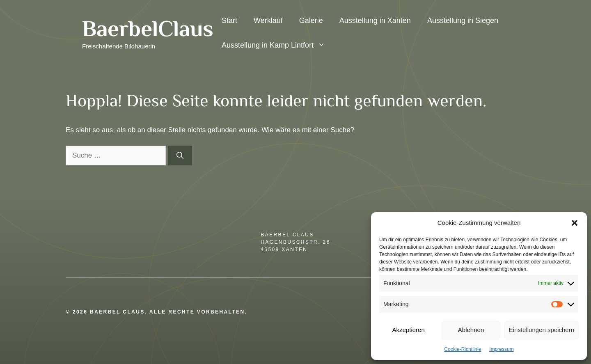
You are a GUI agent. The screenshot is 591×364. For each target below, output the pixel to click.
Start (229, 21)
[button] (575, 223)
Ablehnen (471, 330)
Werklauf (268, 21)
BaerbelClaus (148, 28)
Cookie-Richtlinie (463, 349)
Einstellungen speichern (542, 330)
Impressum (501, 349)
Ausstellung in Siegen (463, 21)
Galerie (311, 21)
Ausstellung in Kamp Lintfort (277, 45)
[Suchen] (180, 156)
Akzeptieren (409, 330)
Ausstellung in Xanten (375, 21)
